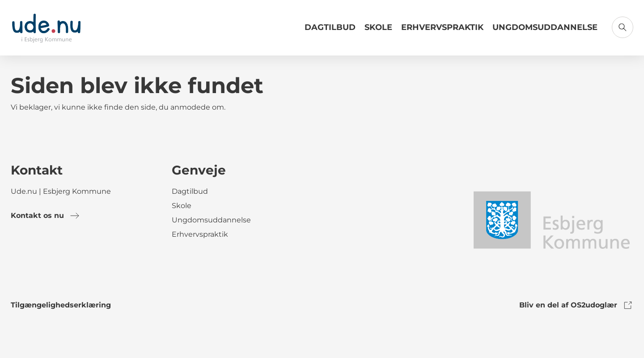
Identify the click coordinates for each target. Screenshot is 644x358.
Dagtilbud (330, 27)
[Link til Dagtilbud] (330, 31)
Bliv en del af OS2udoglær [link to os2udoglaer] (576, 305)
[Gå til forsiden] (46, 28)
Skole (378, 27)
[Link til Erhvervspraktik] (442, 31)
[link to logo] (551, 219)
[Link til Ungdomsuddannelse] (545, 31)
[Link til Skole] (378, 31)
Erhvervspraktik (442, 27)
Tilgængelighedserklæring (61, 305)
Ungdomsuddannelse (545, 27)
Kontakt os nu (45, 216)
